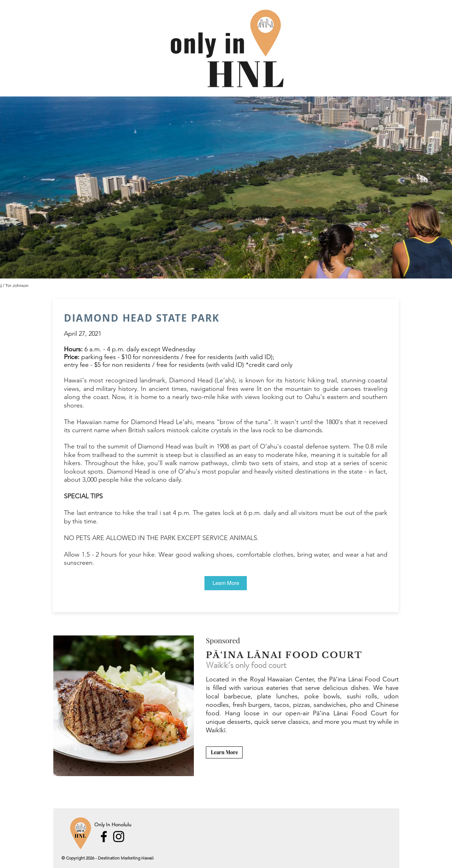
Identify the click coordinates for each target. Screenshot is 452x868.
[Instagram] (119, 837)
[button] (124, 706)
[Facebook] (104, 837)
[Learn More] (226, 583)
